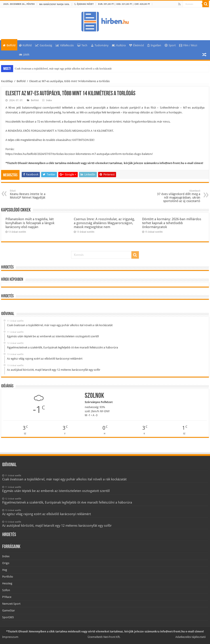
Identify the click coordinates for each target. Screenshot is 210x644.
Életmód (137, 45)
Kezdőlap (7, 81)
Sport (170, 45)
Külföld (25, 45)
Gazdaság (44, 45)
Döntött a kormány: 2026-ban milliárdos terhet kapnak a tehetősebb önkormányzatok (172, 223)
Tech (82, 45)
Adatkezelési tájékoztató (191, 637)
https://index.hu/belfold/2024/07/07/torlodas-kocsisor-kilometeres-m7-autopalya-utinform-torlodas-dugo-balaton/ (79, 154)
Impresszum (10, 637)
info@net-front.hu (172, 163)
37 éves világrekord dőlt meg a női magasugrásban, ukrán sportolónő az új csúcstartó (178, 196)
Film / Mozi (188, 45)
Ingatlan (154, 45)
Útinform (160, 112)
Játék (24, 55)
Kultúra (119, 45)
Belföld (9, 45)
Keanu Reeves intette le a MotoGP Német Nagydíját (32, 194)
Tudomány (100, 45)
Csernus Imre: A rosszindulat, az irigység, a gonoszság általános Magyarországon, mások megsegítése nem (104, 223)
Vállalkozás (65, 45)
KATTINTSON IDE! (83, 140)
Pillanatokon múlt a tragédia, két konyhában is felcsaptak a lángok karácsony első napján (30, 223)
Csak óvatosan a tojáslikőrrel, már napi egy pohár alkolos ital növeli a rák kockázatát (63, 68)
